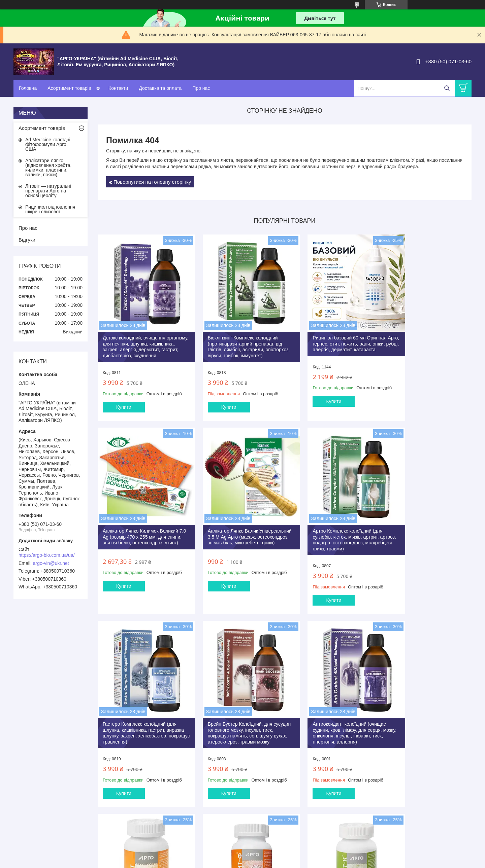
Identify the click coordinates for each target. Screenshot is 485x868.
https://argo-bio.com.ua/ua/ (47, 555)
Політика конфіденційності (362, 862)
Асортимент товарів (69, 88)
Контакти (118, 88)
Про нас (201, 88)
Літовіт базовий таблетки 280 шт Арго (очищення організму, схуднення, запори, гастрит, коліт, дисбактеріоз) (234, 728)
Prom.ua (274, 856)
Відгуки (27, 240)
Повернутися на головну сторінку (152, 182)
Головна (28, 88)
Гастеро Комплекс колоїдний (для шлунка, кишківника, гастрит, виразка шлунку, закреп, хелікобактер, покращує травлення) (330, 535)
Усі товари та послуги (282, 827)
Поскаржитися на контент (310, 862)
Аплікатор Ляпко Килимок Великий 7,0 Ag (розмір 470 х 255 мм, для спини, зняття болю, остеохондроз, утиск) (427, 337)
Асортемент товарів (42, 128)
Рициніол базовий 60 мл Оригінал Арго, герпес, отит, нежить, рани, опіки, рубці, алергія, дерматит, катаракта (330, 337)
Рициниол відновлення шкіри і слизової (50, 209)
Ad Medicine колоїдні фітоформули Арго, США (48, 144)
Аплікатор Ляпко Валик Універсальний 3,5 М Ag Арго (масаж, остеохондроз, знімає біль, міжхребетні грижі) (141, 532)
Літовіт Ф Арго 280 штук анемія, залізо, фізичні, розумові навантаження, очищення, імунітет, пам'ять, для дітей (331, 728)
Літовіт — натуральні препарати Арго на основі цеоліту (48, 191)
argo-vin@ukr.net (51, 563)
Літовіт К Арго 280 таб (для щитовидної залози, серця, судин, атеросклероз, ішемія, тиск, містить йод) (427, 728)
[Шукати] (447, 88)
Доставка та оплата (160, 88)
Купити (124, 409)
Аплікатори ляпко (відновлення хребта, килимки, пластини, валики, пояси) (48, 168)
